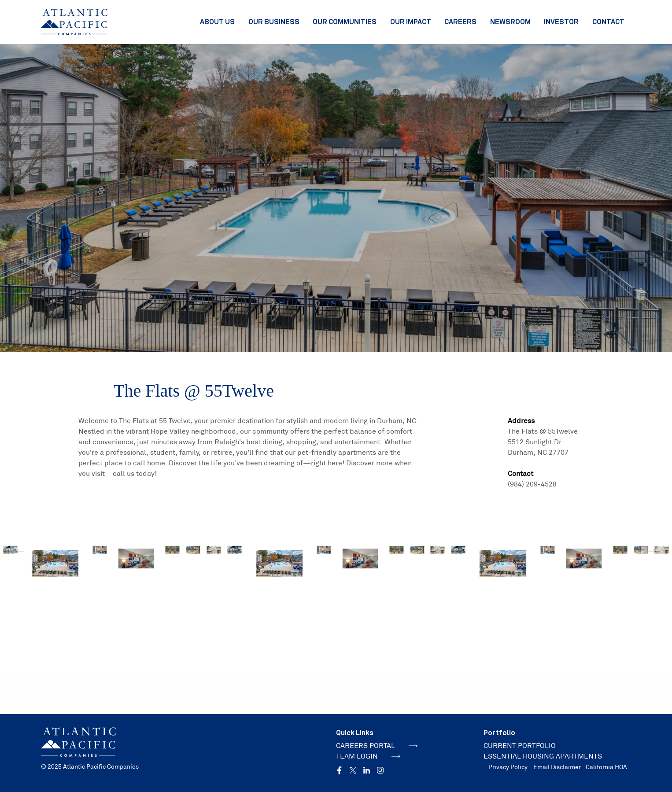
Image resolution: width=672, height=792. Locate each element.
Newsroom (510, 22)
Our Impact (411, 22)
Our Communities (345, 22)
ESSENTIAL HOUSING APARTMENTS (543, 756)
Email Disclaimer (557, 767)
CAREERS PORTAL (377, 746)
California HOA (606, 767)
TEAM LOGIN (368, 756)
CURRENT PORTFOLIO (520, 746)
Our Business (274, 22)
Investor (561, 22)
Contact (608, 22)
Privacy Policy (508, 767)
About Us (217, 22)
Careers (460, 22)
